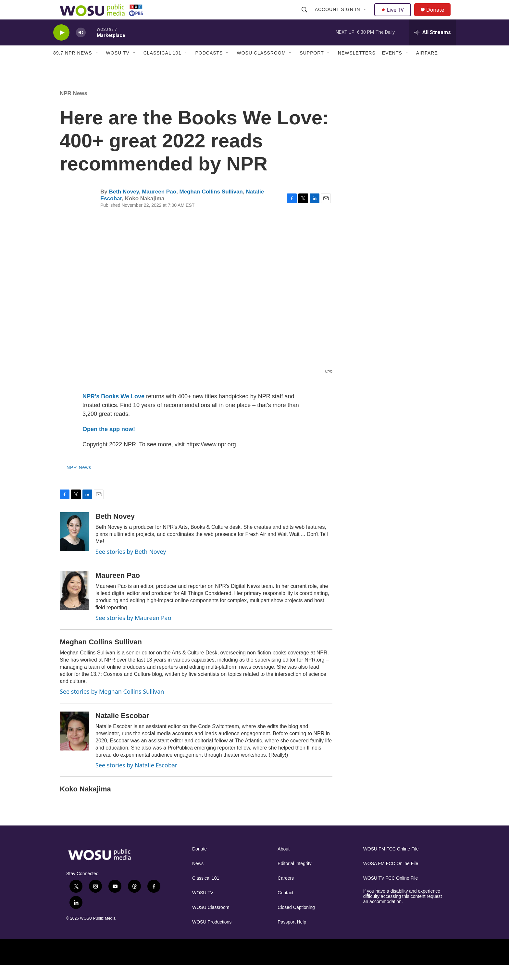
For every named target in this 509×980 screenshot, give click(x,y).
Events (392, 68)
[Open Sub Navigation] (366, 17)
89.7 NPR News (73, 68)
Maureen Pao (159, 206)
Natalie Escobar (122, 730)
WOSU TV (118, 68)
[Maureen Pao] (74, 605)
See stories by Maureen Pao (133, 632)
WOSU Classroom (261, 68)
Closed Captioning (296, 922)
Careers (286, 893)
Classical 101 (162, 68)
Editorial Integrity (294, 878)
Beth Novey (124, 206)
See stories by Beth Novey (131, 566)
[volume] (81, 47)
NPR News (74, 108)
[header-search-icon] (305, 17)
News (198, 878)
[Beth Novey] (74, 546)
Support (312, 68)
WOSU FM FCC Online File (391, 864)
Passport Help (292, 937)
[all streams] (433, 47)
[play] (61, 47)
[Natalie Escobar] (74, 746)
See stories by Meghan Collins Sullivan (112, 706)
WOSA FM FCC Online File (391, 878)
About (284, 864)
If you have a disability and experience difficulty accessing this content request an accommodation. (403, 911)
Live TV (394, 17)
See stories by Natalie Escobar (136, 780)
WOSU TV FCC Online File (391, 893)
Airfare (427, 68)
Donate (439, 17)
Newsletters (357, 68)
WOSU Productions (212, 937)
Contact (285, 907)
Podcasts (209, 68)
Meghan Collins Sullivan (211, 206)
